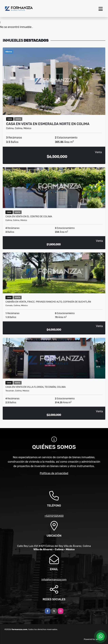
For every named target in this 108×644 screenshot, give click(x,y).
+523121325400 (54, 516)
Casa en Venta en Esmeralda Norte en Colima (48, 124)
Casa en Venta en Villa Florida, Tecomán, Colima (36, 387)
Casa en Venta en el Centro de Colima (29, 216)
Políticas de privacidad (54, 473)
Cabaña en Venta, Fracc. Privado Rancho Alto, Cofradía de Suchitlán (48, 302)
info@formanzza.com (54, 580)
